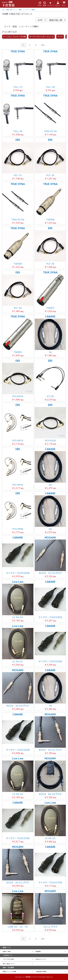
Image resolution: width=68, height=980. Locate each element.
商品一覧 (9, 10)
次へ (43, 45)
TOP (3, 10)
